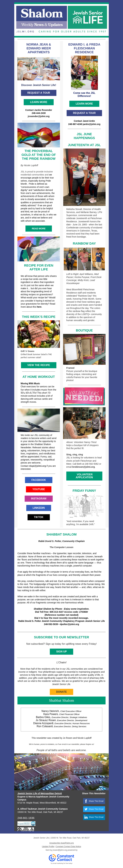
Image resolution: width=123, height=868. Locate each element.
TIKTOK (39, 517)
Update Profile (48, 847)
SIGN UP (61, 652)
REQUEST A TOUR (39, 93)
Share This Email (96, 801)
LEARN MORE (39, 102)
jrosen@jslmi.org (60, 850)
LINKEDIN (39, 508)
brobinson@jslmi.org (83, 467)
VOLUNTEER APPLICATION (84, 476)
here (39, 307)
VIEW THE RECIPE (39, 365)
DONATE (61, 692)
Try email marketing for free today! (62, 863)
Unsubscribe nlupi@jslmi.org (61, 843)
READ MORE (39, 229)
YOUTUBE (39, 489)
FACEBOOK (39, 480)
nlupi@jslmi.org (37, 466)
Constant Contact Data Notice (68, 847)
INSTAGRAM (39, 499)
